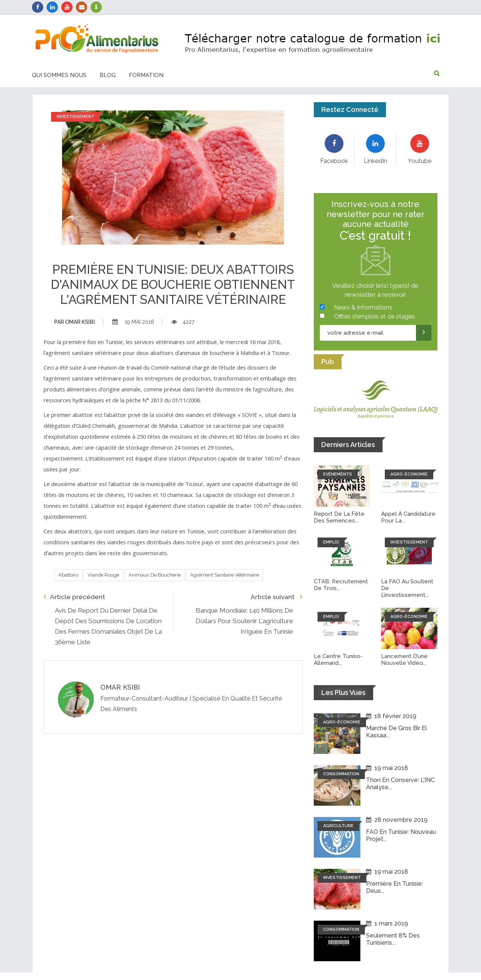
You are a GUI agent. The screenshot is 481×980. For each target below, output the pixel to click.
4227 (183, 322)
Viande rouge (103, 575)
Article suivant (277, 597)
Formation (146, 75)
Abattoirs (68, 575)
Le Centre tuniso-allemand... (338, 660)
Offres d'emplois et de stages (374, 316)
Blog (108, 75)
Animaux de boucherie (155, 575)
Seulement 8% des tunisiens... (393, 939)
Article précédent (74, 597)
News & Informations (363, 307)
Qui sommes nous (59, 75)
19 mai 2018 (133, 322)
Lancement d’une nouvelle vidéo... (404, 660)
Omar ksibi (75, 322)
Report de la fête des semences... (339, 517)
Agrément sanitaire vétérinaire (225, 575)
